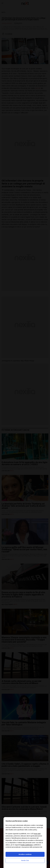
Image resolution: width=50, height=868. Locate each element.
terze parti (37, 834)
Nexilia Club (25, 860)
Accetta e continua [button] (25, 854)
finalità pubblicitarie (27, 845)
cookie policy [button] (32, 830)
